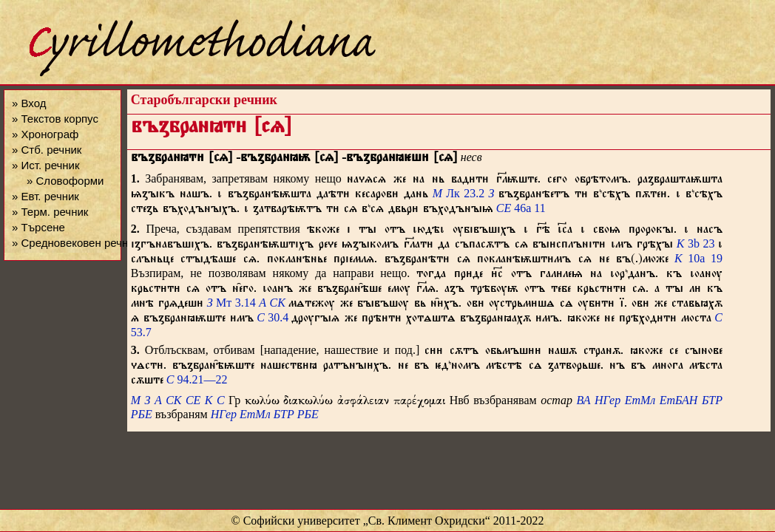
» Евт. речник (45, 196)
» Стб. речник (47, 150)
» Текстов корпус (55, 119)
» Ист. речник (46, 165)
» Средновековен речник (75, 243)
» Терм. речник (50, 212)
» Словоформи (65, 181)
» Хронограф (45, 134)
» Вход (29, 103)
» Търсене (38, 227)
